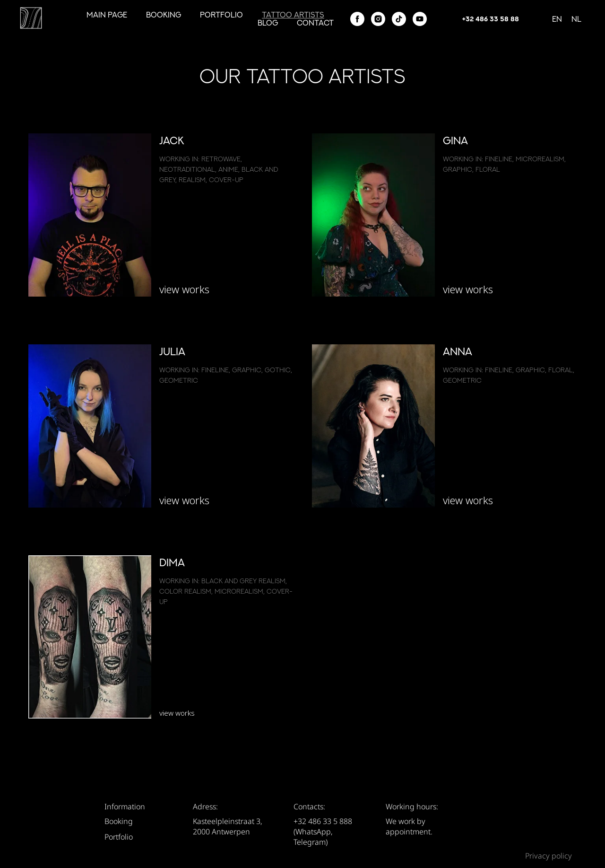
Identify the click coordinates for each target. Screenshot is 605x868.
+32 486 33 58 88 (491, 19)
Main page (107, 15)
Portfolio (221, 15)
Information (125, 807)
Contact (315, 23)
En (557, 19)
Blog (268, 23)
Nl (576, 19)
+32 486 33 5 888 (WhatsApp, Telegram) (323, 832)
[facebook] (357, 19)
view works (184, 289)
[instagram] (378, 19)
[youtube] (420, 19)
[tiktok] (399, 19)
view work (182, 500)
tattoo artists (293, 15)
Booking (164, 15)
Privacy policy (549, 856)
